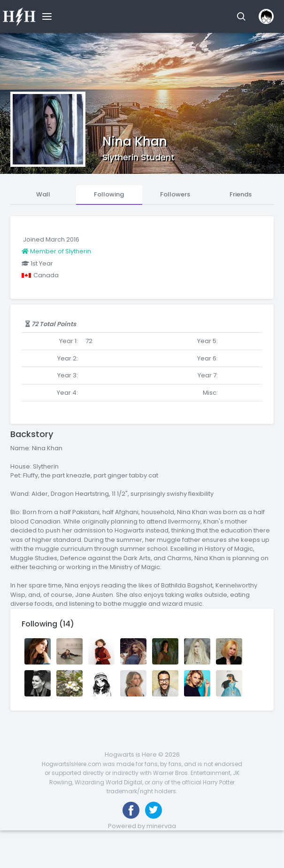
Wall (43, 194)
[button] (241, 16)
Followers (175, 194)
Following (109, 194)
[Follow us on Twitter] (154, 810)
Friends (241, 194)
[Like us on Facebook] (131, 810)
